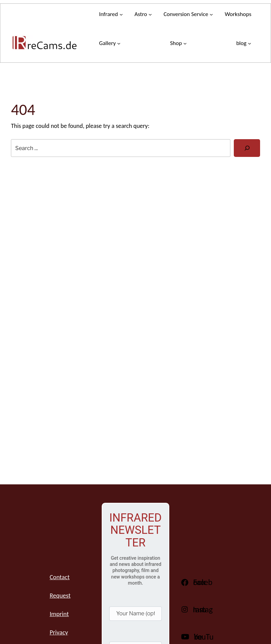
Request (60, 595)
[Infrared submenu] (111, 14)
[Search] (247, 148)
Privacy (59, 632)
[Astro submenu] (143, 14)
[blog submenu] (244, 43)
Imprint (59, 614)
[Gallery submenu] (110, 43)
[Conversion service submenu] (188, 14)
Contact (59, 577)
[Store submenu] (178, 43)
